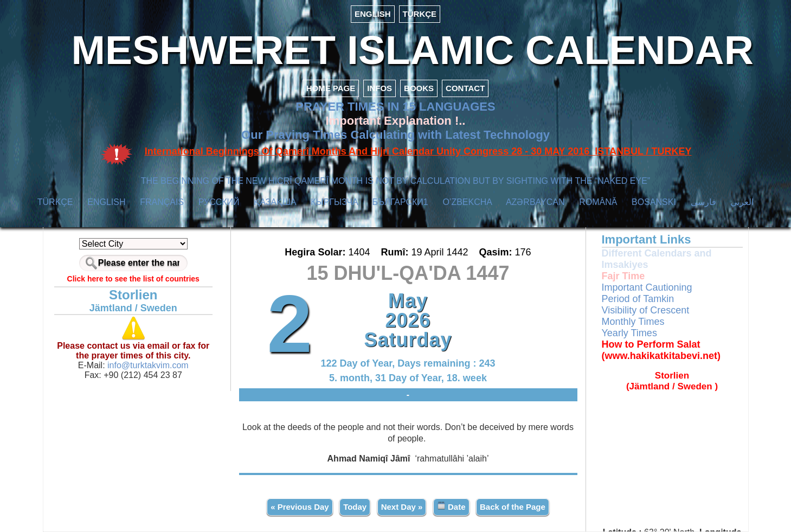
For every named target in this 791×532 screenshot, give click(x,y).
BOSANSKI (654, 202)
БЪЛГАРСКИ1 (400, 202)
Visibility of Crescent (646, 310)
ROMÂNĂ (598, 202)
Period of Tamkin (638, 299)
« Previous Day (300, 507)
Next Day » (402, 507)
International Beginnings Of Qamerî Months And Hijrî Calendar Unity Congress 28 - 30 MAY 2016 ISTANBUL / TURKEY (418, 151)
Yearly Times (629, 333)
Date (451, 506)
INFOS (380, 88)
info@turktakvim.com (147, 365)
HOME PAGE (331, 88)
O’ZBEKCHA (467, 202)
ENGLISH (373, 14)
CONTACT (465, 88)
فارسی (703, 202)
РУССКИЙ (219, 202)
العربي (742, 202)
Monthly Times (633, 322)
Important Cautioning (647, 287)
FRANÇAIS (162, 202)
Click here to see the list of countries (133, 279)
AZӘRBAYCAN (535, 202)
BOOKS (419, 88)
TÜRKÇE (420, 14)
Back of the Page (513, 507)
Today (355, 507)
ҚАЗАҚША (275, 202)
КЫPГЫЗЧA (334, 202)
